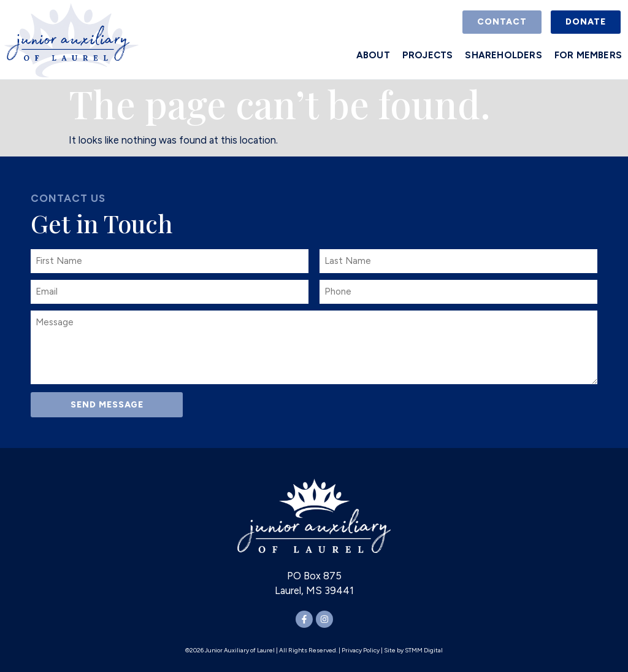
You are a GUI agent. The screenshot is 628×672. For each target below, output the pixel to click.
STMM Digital (424, 650)
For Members (588, 55)
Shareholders (503, 55)
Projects (428, 55)
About (373, 55)
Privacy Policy (361, 650)
